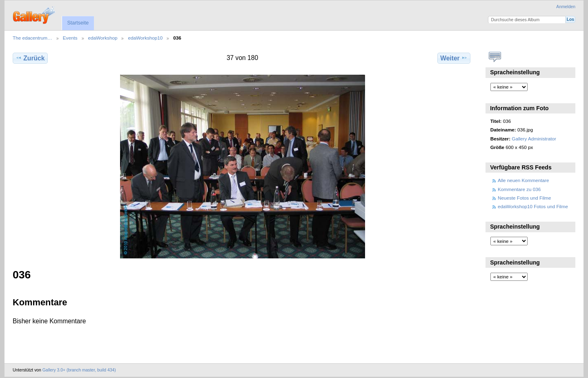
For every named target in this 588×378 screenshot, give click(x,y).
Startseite (78, 23)
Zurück (30, 58)
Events (70, 38)
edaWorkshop (103, 38)
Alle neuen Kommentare (523, 180)
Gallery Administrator (534, 139)
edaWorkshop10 (145, 38)
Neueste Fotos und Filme (525, 198)
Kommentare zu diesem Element (495, 57)
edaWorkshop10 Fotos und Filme (533, 206)
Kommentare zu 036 (519, 189)
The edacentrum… (32, 38)
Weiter (454, 58)
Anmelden (566, 7)
